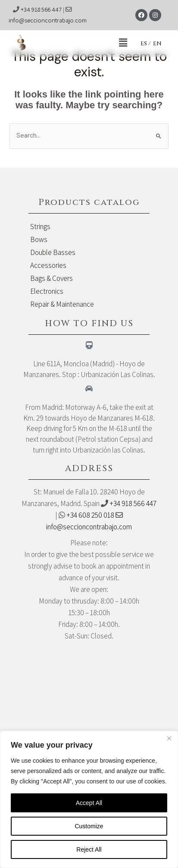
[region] (89, 799)
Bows (39, 239)
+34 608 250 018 (90, 515)
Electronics (47, 291)
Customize (89, 826)
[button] (85, 43)
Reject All (89, 849)
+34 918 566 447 (41, 9)
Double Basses (53, 252)
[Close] (169, 738)
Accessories (48, 265)
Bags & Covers (52, 278)
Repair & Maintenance (62, 304)
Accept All (89, 803)
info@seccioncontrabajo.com (48, 20)
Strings (40, 226)
